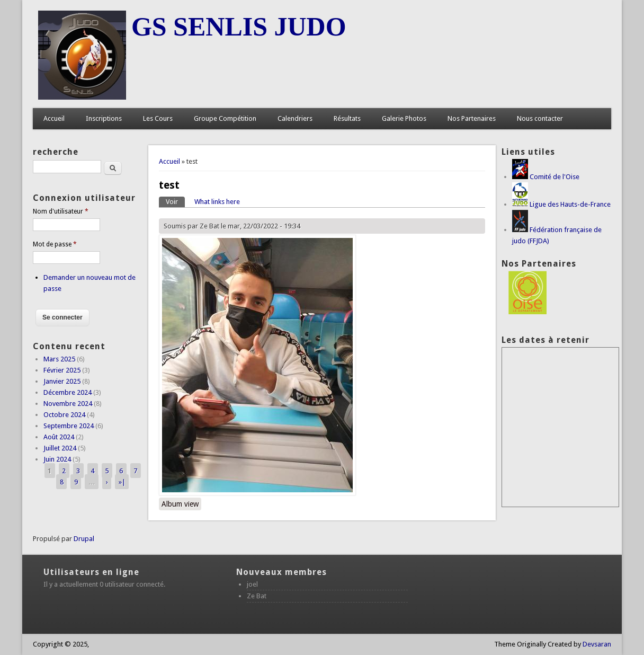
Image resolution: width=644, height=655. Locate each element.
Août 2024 (59, 437)
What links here (217, 202)
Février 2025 (62, 370)
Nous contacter (540, 118)
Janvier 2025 (62, 381)
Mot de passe (55, 244)
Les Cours (158, 118)
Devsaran (597, 644)
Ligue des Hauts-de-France (570, 204)
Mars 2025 (59, 359)
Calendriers (295, 118)
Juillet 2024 (60, 448)
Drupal (84, 539)
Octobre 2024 (64, 415)
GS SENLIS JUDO (239, 26)
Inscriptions (104, 118)
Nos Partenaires (472, 118)
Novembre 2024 (68, 404)
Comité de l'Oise (554, 177)
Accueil (54, 118)
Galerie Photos (404, 118)
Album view (180, 504)
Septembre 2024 (69, 426)
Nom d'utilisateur (61, 211)
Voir (175, 201)
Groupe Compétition (225, 118)
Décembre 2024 (68, 392)
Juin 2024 (57, 459)
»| (122, 481)
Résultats (347, 118)
